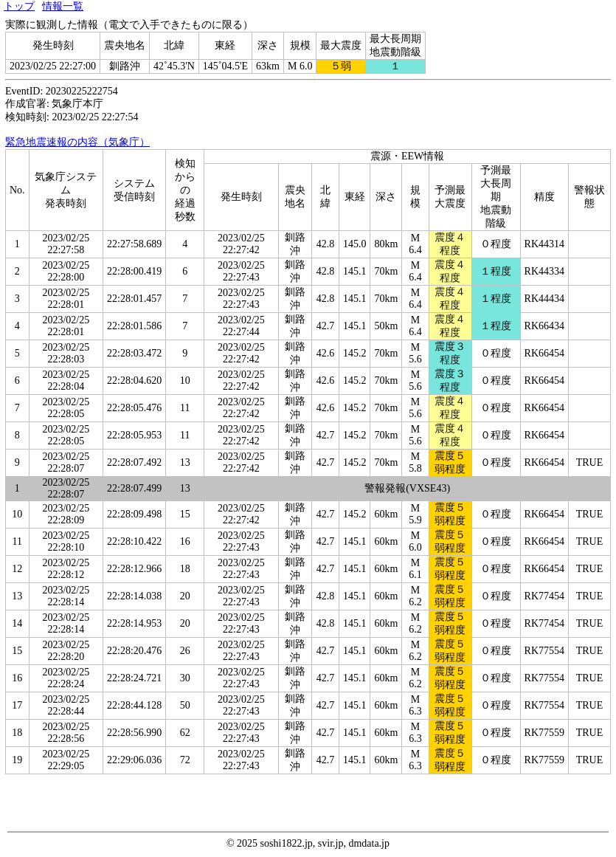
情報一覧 (63, 6)
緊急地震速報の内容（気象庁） (77, 142)
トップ (19, 6)
